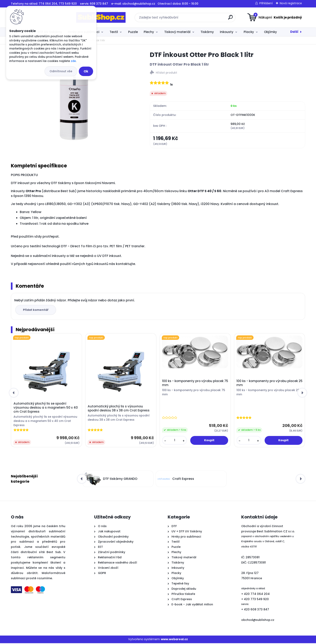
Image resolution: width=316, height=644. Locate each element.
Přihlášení (266, 3)
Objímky (270, 32)
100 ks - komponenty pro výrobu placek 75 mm (195, 384)
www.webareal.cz (174, 640)
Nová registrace (291, 3)
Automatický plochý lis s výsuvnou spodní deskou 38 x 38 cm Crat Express (119, 409)
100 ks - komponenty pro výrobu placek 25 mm (269, 384)
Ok (86, 71)
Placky (249, 32)
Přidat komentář (36, 311)
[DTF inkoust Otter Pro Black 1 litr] (74, 101)
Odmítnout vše (61, 71)
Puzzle (133, 32)
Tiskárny (207, 32)
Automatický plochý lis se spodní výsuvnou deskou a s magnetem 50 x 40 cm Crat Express (46, 408)
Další (294, 32)
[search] (198, 19)
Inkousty (227, 32)
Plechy (149, 32)
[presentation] (14, 394)
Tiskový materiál (177, 32)
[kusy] (175, 441)
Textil (114, 32)
